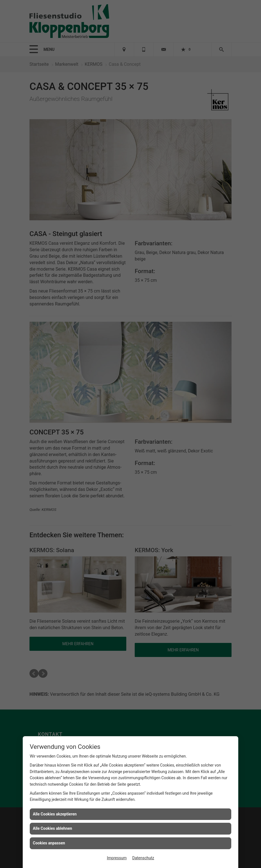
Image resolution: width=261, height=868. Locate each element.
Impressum (117, 858)
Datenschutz (143, 858)
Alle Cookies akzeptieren (55, 814)
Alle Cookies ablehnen (52, 828)
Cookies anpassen (49, 843)
